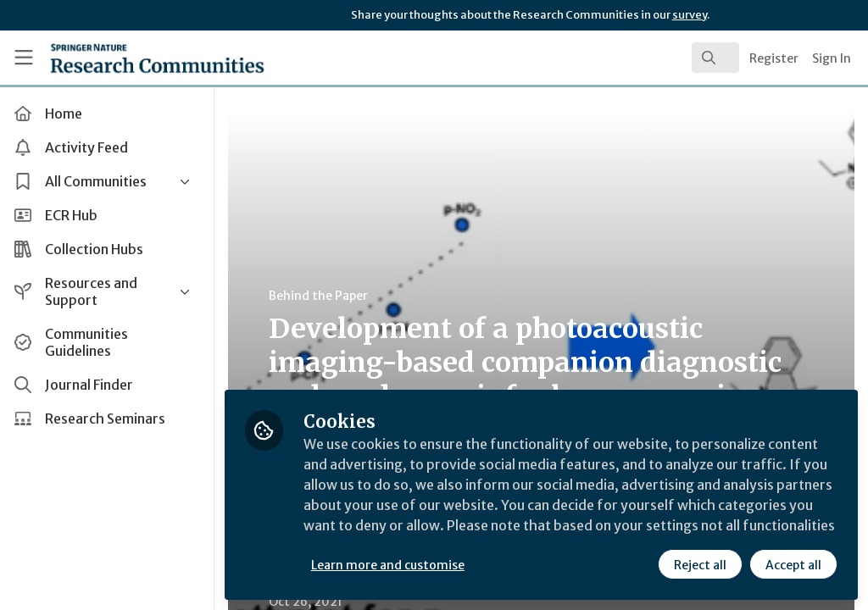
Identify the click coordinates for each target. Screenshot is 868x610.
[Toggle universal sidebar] (24, 58)
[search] (715, 58)
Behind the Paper (321, 296)
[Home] (128, 58)
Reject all (700, 565)
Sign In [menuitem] (832, 58)
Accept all (793, 565)
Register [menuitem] (774, 58)
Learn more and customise (390, 565)
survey (690, 15)
